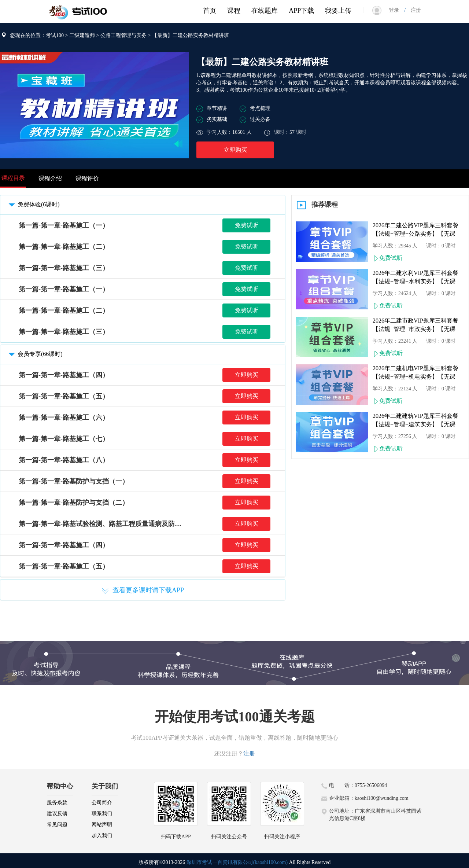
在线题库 (265, 11)
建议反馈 (57, 814)
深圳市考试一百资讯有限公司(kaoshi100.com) (237, 862)
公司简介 (102, 803)
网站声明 (102, 825)
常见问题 (57, 825)
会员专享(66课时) (34, 354)
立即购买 (235, 150)
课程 (234, 11)
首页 (210, 11)
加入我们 (102, 836)
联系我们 (102, 814)
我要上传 (338, 11)
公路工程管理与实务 (123, 35)
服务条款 (57, 803)
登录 (396, 10)
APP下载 (301, 11)
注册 (413, 10)
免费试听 (247, 225)
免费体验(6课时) (33, 204)
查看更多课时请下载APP (143, 591)
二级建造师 (82, 35)
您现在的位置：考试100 (37, 35)
